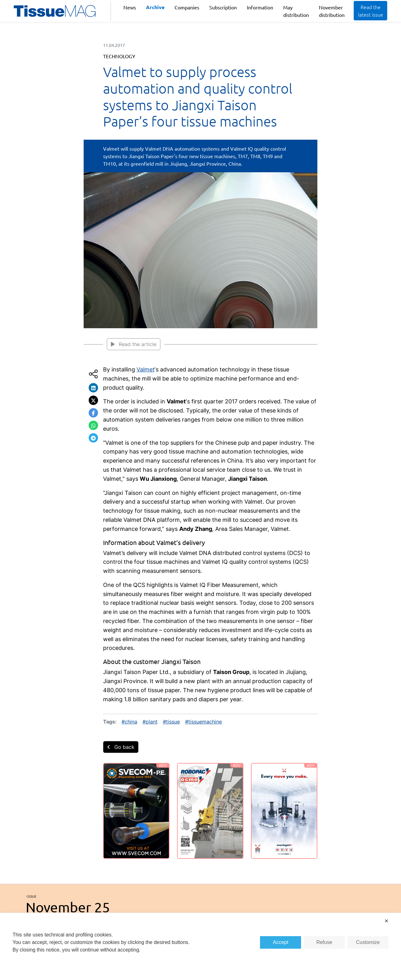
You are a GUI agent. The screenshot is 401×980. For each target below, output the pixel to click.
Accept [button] (281, 942)
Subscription (223, 7)
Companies (187, 7)
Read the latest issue (371, 11)
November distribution (332, 11)
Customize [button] (368, 942)
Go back (121, 747)
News (130, 7)
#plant (150, 722)
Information (260, 7)
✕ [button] (386, 921)
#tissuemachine (203, 722)
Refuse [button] (324, 942)
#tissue (171, 722)
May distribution (296, 11)
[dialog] (200, 946)
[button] (93, 388)
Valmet (146, 369)
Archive (155, 7)
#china (129, 722)
